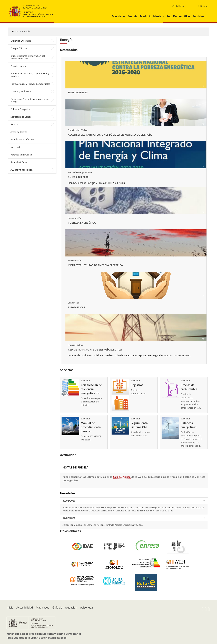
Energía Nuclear (19, 66)
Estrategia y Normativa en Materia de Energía (30, 100)
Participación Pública (21, 155)
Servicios (198, 16)
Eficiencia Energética (21, 41)
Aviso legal (87, 606)
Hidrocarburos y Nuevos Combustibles (30, 84)
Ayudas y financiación (22, 170)
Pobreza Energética (20, 109)
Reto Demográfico (178, 16)
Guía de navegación (65, 606)
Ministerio (118, 16)
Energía (132, 16)
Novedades (16, 147)
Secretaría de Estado (21, 117)
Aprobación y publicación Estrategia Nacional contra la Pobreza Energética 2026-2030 (103, 523)
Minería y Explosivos (21, 91)
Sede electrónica (19, 162)
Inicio (10, 606)
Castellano (178, 6)
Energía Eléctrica (19, 48)
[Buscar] (202, 6)
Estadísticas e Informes (22, 139)
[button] (164, 16)
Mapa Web (43, 606)
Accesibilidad (25, 606)
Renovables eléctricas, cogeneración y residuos (30, 75)
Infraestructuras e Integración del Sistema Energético (28, 57)
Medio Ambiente (151, 16)
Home (15, 31)
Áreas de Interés (19, 132)
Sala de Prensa (122, 475)
